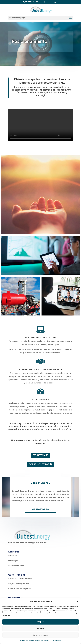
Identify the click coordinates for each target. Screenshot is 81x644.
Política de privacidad (43, 641)
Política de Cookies (27, 641)
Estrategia (39, 455)
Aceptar (41, 622)
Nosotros (13, 555)
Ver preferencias (40, 635)
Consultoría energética (19, 589)
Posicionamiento (16, 566)
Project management (18, 584)
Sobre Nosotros (39, 464)
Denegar (40, 628)
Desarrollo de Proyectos (20, 579)
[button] (77, 601)
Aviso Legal (57, 641)
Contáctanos (40, 509)
